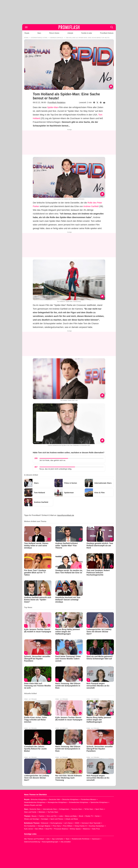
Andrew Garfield (91, 206)
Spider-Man (53, 107)
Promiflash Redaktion (57, 102)
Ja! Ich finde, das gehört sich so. (53, 460)
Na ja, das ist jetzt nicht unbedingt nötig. (56, 469)
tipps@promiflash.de (66, 515)
